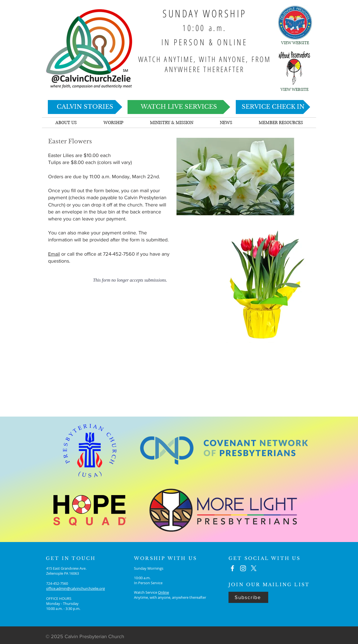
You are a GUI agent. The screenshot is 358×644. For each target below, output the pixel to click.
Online (163, 592)
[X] (254, 568)
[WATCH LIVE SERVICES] (179, 107)
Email (54, 254)
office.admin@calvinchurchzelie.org (76, 588)
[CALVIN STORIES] (85, 107)
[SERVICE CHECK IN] (273, 107)
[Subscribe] (248, 597)
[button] (226, 123)
